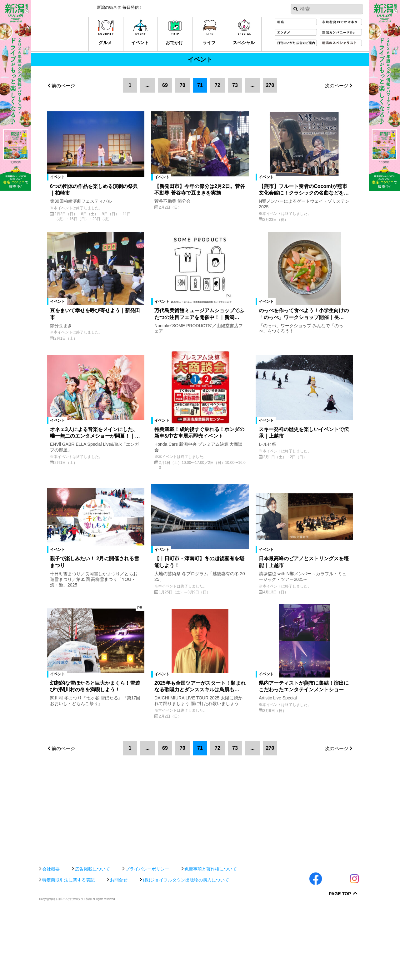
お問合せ (119, 947)
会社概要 (51, 936)
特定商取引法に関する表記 (68, 947)
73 (235, 85)
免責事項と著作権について (211, 936)
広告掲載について (92, 936)
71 (200, 85)
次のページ (337, 86)
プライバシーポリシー (147, 936)
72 (217, 85)
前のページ (63, 86)
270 (270, 85)
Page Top (340, 961)
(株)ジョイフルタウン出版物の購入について (186, 947)
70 (182, 85)
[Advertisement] (200, 905)
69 (165, 85)
